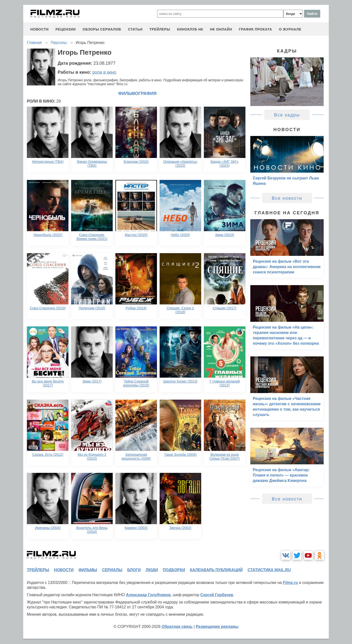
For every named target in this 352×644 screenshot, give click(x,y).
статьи (135, 29)
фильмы (88, 570)
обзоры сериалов (102, 29)
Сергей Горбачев (217, 595)
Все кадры (287, 115)
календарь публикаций (216, 570)
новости (39, 29)
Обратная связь (177, 627)
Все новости (287, 198)
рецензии (66, 29)
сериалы (112, 570)
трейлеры (160, 29)
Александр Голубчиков (148, 595)
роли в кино (104, 72)
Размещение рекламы (217, 627)
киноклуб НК (190, 29)
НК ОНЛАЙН (221, 29)
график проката (255, 29)
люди (152, 570)
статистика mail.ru (269, 570)
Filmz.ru (290, 583)
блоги (134, 570)
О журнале (290, 29)
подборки (174, 570)
